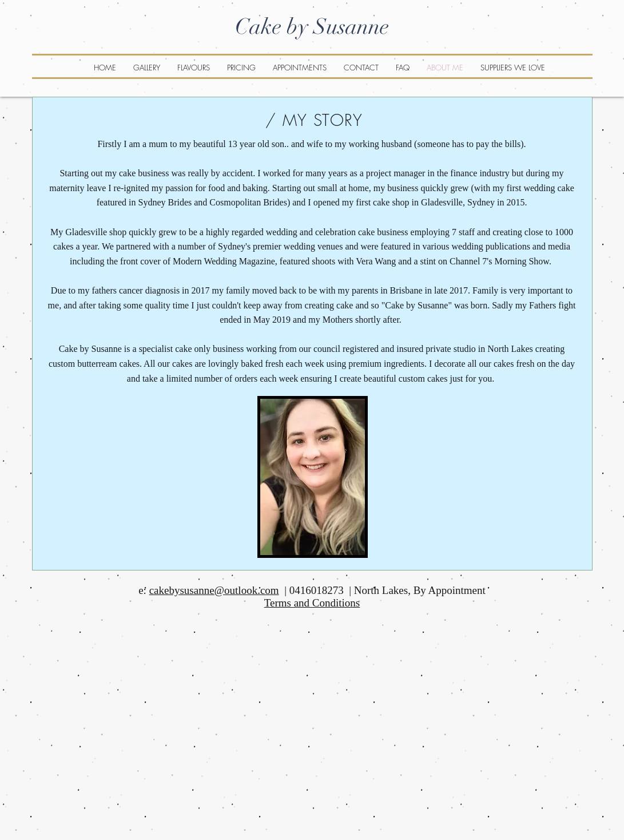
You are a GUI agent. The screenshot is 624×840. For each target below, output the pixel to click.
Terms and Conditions (312, 603)
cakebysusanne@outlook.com (214, 590)
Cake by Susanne (312, 27)
